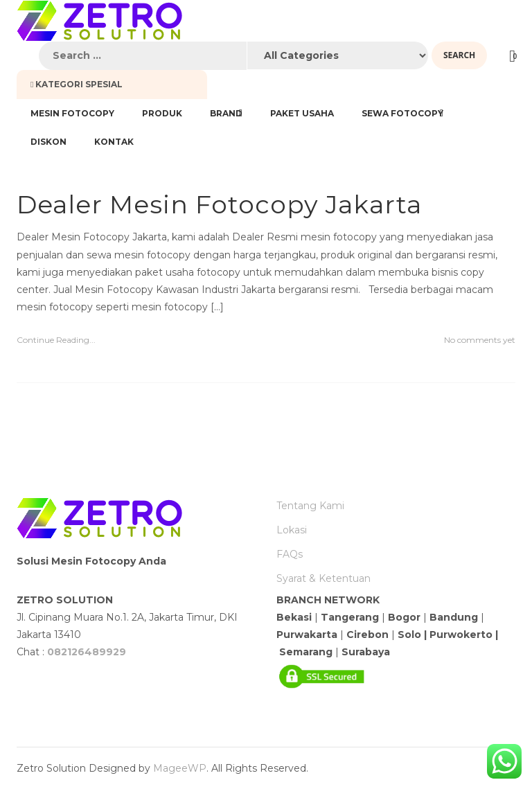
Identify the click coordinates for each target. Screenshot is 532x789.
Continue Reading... (56, 340)
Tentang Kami (310, 506)
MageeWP (180, 768)
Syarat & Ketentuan (323, 578)
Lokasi (292, 530)
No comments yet (480, 340)
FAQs (290, 554)
